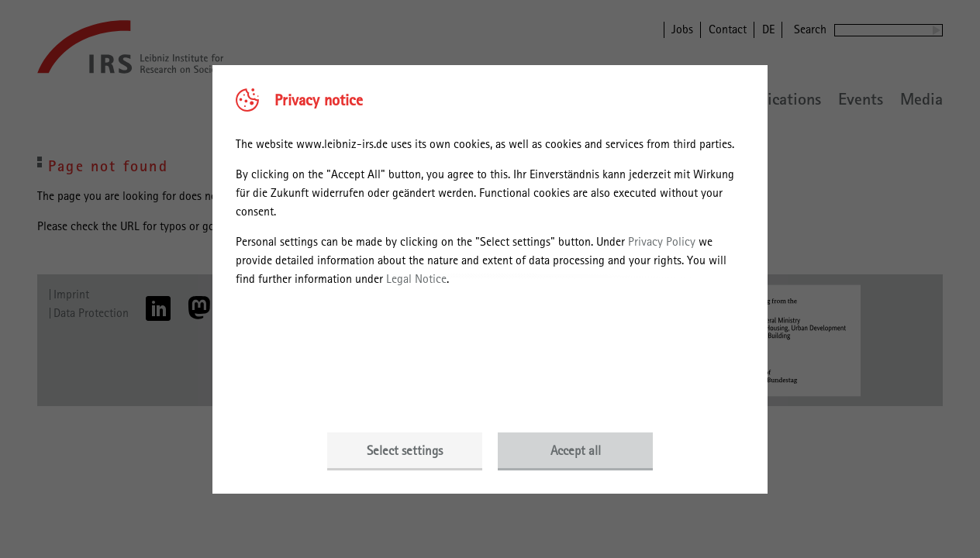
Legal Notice (416, 279)
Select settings (405, 450)
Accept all (576, 450)
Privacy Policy (662, 241)
